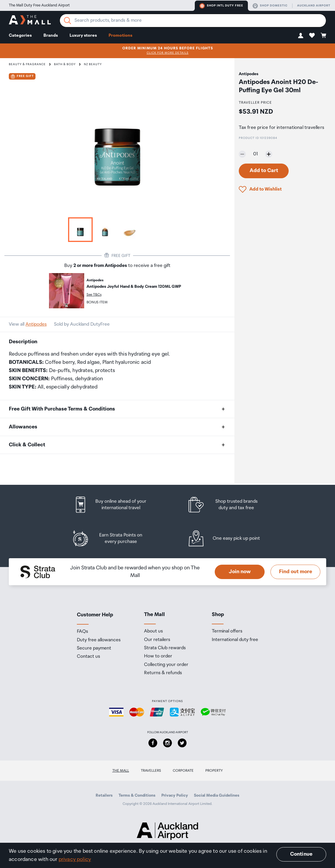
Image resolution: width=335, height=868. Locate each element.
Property (214, 771)
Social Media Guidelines (217, 795)
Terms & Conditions (137, 795)
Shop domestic (270, 6)
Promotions (120, 35)
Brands (51, 35)
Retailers (104, 795)
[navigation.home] (30, 21)
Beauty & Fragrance (27, 64)
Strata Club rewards (165, 648)
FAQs (82, 632)
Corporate (183, 771)
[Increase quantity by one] (269, 154)
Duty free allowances (99, 640)
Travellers (151, 771)
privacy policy (75, 859)
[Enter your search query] (193, 21)
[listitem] (116, 505)
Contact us (88, 657)
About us (153, 631)
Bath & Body (65, 64)
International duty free (235, 640)
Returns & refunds (163, 673)
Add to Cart (264, 171)
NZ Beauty (93, 64)
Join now (240, 572)
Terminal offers (227, 631)
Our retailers (157, 640)
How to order (158, 656)
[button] (301, 35)
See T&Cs (94, 295)
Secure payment (94, 648)
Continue (301, 854)
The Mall (121, 771)
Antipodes (36, 324)
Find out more (296, 572)
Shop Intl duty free (221, 6)
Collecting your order (166, 665)
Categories (20, 35)
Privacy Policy (175, 795)
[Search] (67, 21)
